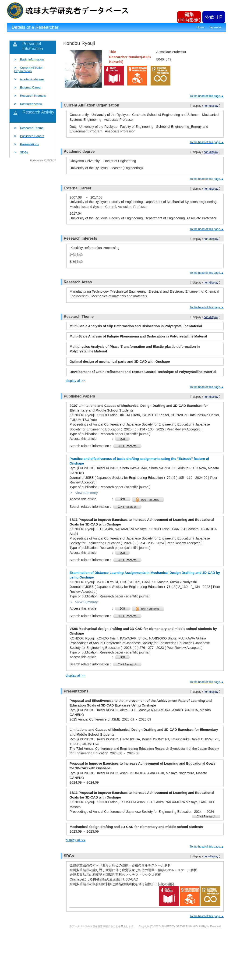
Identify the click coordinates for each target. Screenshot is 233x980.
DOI (122, 439)
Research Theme (32, 128)
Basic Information (32, 59)
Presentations (29, 144)
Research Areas (31, 104)
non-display (211, 106)
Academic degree (32, 79)
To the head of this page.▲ (207, 96)
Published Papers (32, 136)
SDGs (24, 152)
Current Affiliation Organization (29, 69)
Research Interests (33, 96)
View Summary (84, 493)
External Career (31, 87)
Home (201, 27)
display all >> (76, 381)
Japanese (215, 27)
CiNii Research (127, 446)
